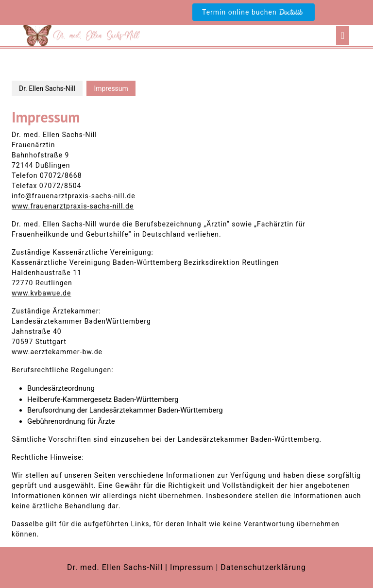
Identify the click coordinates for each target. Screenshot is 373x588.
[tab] (343, 35)
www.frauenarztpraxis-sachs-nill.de (73, 206)
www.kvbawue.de (41, 293)
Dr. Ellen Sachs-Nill (47, 88)
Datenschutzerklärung (263, 567)
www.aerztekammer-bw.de (57, 352)
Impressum (192, 567)
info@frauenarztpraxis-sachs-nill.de (74, 196)
